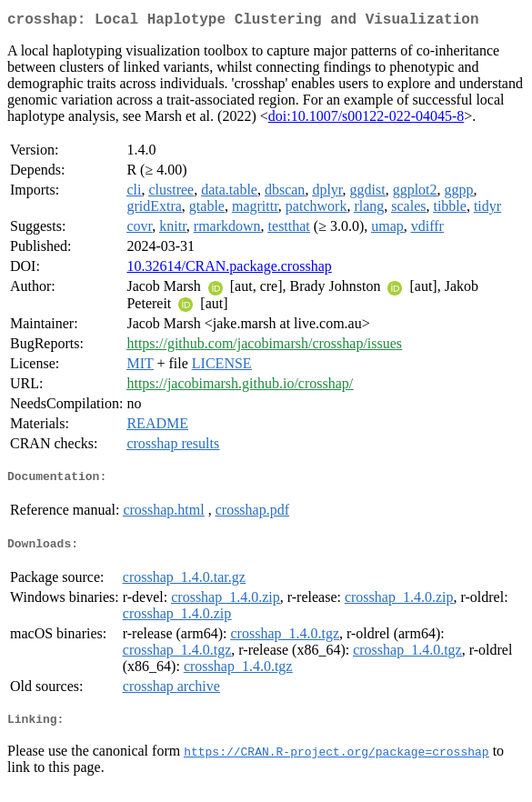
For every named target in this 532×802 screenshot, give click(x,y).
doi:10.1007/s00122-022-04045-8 (366, 120)
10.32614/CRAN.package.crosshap (229, 270)
